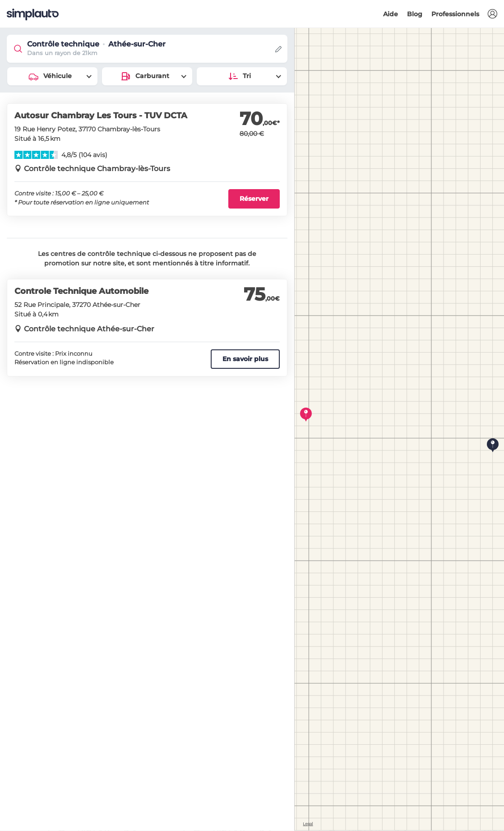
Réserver (254, 199)
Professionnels (455, 14)
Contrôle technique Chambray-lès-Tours (97, 169)
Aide (391, 14)
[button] (492, 14)
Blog (415, 14)
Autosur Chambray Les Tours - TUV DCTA (101, 116)
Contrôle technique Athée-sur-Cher (89, 329)
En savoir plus (245, 359)
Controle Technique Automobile (81, 291)
